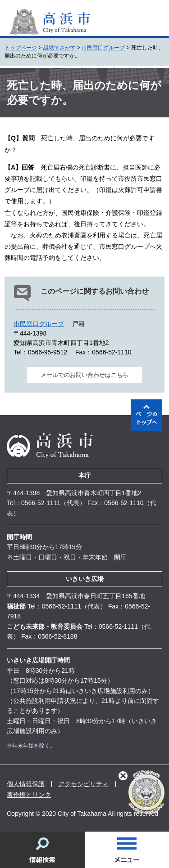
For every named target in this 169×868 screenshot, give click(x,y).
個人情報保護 (26, 784)
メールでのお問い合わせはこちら (84, 375)
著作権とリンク (29, 795)
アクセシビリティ (83, 784)
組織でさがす (59, 48)
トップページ (21, 48)
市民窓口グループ (103, 48)
